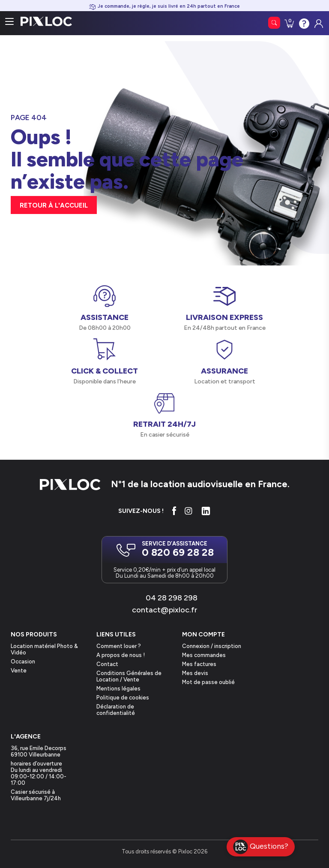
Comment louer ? (119, 646)
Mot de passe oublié (208, 682)
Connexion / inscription (212, 646)
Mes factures (199, 664)
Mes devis (195, 673)
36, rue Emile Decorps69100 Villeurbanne (39, 751)
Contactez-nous (303, 23)
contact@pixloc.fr (165, 610)
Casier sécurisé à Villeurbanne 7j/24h (36, 795)
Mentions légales (118, 689)
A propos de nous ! (121, 655)
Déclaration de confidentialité (116, 710)
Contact (107, 664)
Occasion (23, 662)
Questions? (261, 847)
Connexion (318, 21)
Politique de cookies (123, 698)
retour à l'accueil (54, 205)
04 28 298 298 (172, 598)
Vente (19, 671)
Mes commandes (204, 655)
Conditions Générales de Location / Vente (129, 676)
